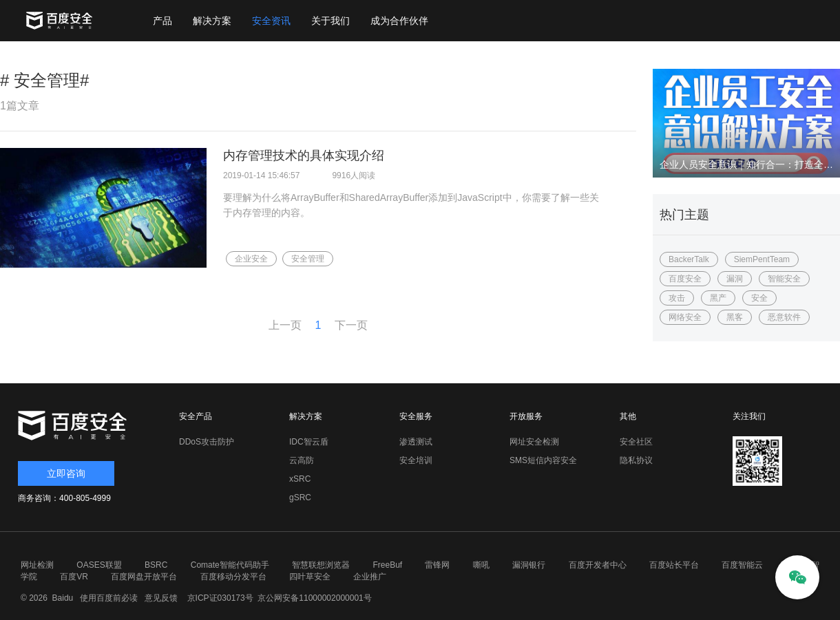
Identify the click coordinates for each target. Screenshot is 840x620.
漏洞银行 (529, 565)
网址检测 (37, 565)
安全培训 (416, 460)
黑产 (718, 298)
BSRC (156, 565)
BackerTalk (689, 259)
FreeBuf (387, 565)
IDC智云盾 (309, 442)
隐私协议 (636, 460)
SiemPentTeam (762, 259)
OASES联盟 (99, 565)
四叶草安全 (310, 577)
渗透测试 (416, 442)
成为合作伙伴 (399, 21)
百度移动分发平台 (233, 577)
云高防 (302, 460)
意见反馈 (159, 598)
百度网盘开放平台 (144, 577)
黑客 (735, 317)
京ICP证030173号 (220, 598)
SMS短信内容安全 (543, 460)
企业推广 (370, 577)
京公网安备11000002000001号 (314, 598)
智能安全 (784, 279)
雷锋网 (437, 565)
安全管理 (308, 259)
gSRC (300, 498)
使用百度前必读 (107, 598)
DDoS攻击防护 (207, 442)
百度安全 (685, 279)
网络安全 (685, 317)
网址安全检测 (534, 442)
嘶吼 (481, 565)
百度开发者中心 (598, 565)
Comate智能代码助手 (230, 565)
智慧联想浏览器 (321, 565)
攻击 (677, 298)
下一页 (351, 325)
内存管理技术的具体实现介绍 (304, 156)
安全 (759, 298)
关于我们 (330, 21)
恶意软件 (784, 317)
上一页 (285, 325)
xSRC (300, 479)
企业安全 (251, 259)
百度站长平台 (674, 565)
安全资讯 (271, 21)
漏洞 (735, 279)
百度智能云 (742, 565)
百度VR (74, 577)
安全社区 (636, 442)
